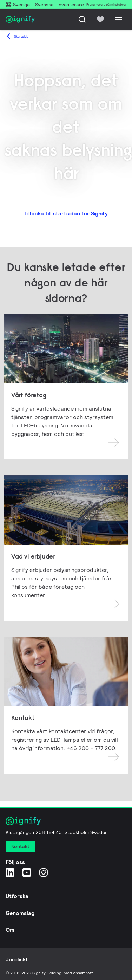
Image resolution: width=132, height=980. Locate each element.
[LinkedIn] (10, 872)
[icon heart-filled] (100, 19)
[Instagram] (44, 872)
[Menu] (119, 19)
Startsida (21, 36)
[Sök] (82, 19)
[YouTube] (27, 872)
